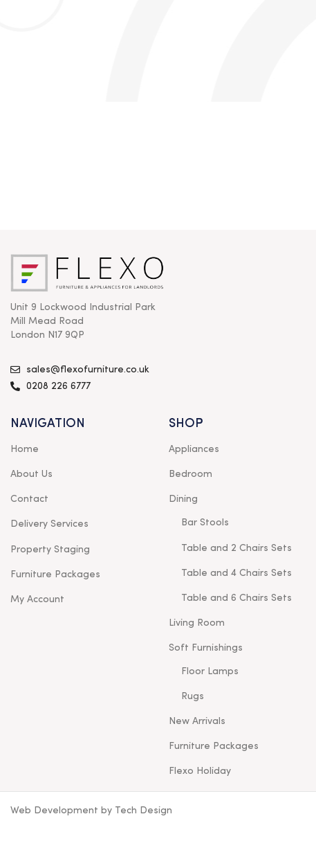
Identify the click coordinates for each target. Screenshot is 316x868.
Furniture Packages (55, 575)
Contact (29, 499)
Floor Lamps (210, 671)
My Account (37, 599)
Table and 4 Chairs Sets (236, 573)
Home (25, 449)
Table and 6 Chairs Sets (236, 598)
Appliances (194, 449)
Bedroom (190, 474)
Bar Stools (205, 523)
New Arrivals (197, 721)
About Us (31, 474)
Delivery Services (49, 524)
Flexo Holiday (200, 771)
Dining (183, 499)
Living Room (197, 623)
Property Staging (50, 550)
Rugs (193, 696)
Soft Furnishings (206, 648)
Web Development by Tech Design (91, 811)
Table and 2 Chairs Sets (236, 548)
